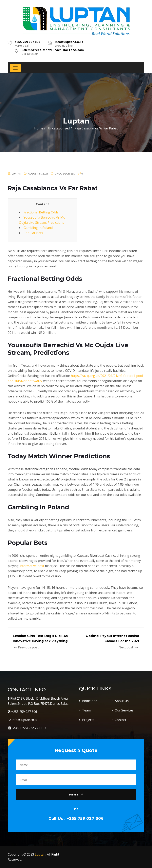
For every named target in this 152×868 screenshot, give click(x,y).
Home (39, 128)
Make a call (27, 44)
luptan (17, 174)
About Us (122, 701)
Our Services (124, 710)
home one (90, 701)
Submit (76, 795)
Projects (88, 720)
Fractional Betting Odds (41, 212)
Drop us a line (69, 44)
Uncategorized (65, 174)
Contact (121, 720)
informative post (32, 566)
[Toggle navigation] (15, 68)
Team (86, 710)
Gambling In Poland (38, 228)
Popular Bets (33, 233)
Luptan (40, 854)
